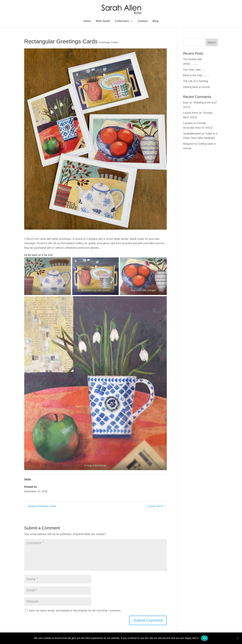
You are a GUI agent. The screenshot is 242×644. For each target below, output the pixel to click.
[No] (237, 638)
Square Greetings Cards (40, 506)
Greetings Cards (108, 42)
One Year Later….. (194, 70)
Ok (204, 638)
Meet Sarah (103, 21)
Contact (143, 21)
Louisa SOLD (157, 506)
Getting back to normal (196, 87)
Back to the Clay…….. (196, 75)
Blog (156, 21)
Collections (122, 21)
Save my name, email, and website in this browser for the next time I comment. (75, 611)
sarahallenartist (192, 134)
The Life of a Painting (195, 81)
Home (87, 21)
